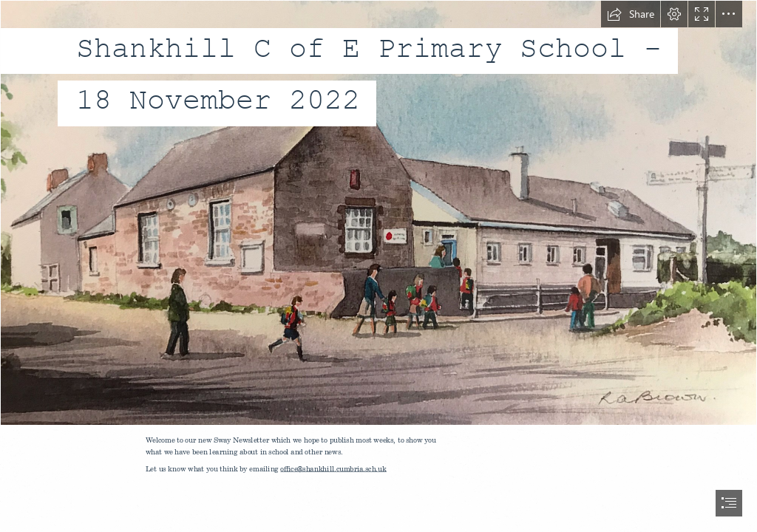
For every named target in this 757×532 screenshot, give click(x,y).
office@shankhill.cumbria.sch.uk (334, 468)
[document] (378, 266)
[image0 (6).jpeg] (378, 213)
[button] (631, 14)
